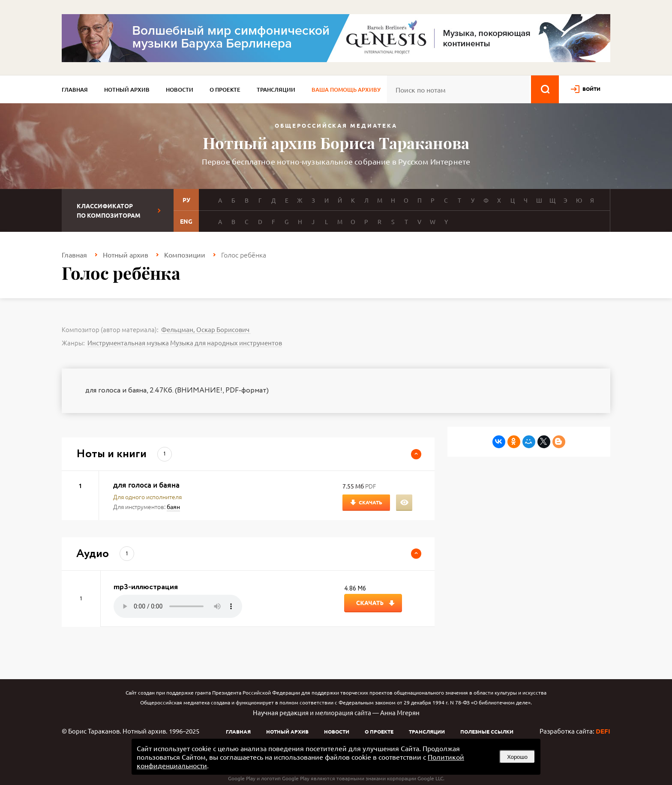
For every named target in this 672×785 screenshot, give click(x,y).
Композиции (185, 255)
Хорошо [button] (517, 757)
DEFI (603, 731)
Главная (75, 90)
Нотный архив (127, 90)
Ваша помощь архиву (346, 90)
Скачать (370, 502)
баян (173, 506)
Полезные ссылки (487, 731)
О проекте (225, 90)
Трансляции (276, 90)
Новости (180, 90)
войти (591, 89)
